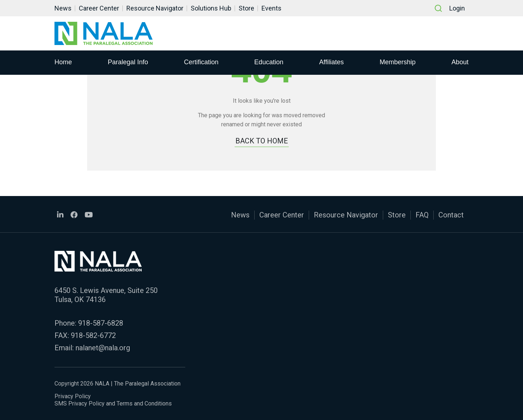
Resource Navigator (155, 8)
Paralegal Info (128, 62)
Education (269, 62)
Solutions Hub (211, 8)
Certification (201, 62)
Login (457, 8)
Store (246, 8)
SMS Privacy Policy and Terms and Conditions (113, 403)
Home (63, 62)
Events (271, 8)
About (460, 62)
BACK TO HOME (262, 141)
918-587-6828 (101, 323)
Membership (398, 62)
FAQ (422, 215)
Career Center (99, 8)
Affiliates (332, 62)
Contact (451, 215)
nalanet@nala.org (103, 348)
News (63, 8)
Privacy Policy (73, 396)
